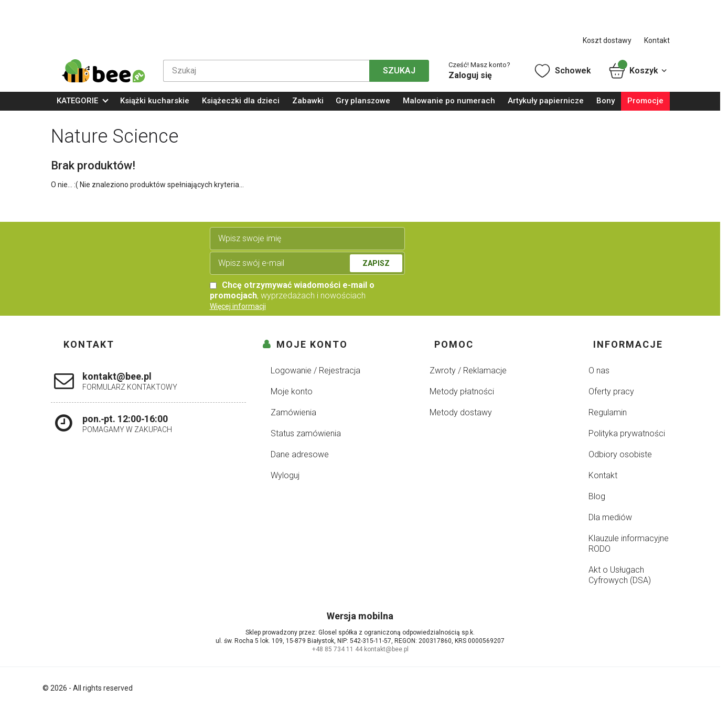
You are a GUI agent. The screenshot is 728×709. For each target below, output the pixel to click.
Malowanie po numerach (449, 101)
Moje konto (292, 391)
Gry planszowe (363, 101)
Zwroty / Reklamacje (468, 370)
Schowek (562, 71)
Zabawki (308, 101)
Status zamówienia (306, 433)
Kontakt (657, 40)
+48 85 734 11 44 (337, 649)
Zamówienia (293, 412)
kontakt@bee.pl (386, 649)
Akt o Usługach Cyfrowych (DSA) (620, 575)
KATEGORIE (77, 101)
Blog (597, 496)
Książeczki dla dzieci (241, 101)
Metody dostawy (461, 412)
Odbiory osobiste (620, 454)
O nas (599, 370)
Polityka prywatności (627, 433)
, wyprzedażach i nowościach (292, 290)
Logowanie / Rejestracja (315, 370)
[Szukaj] (266, 71)
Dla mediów (610, 517)
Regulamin (608, 412)
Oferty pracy (611, 391)
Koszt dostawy (607, 40)
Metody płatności (462, 391)
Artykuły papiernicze (546, 101)
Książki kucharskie (155, 101)
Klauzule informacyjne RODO (629, 544)
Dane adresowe (300, 454)
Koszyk (638, 71)
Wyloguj (285, 475)
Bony (606, 101)
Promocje (645, 101)
